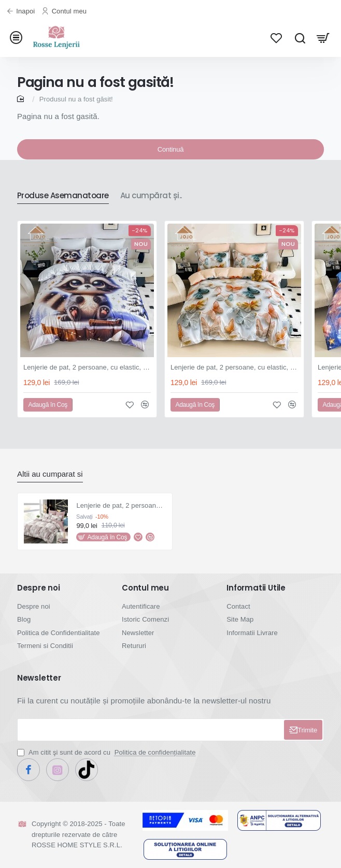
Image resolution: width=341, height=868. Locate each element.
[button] (48, 405)
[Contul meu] (65, 12)
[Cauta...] (300, 38)
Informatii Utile (256, 588)
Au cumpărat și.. (151, 196)
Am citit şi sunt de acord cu (108, 752)
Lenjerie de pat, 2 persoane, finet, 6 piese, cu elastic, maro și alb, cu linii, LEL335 (121, 505)
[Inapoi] (22, 12)
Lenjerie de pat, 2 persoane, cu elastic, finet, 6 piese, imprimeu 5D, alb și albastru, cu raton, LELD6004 (87, 367)
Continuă (170, 149)
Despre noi (39, 588)
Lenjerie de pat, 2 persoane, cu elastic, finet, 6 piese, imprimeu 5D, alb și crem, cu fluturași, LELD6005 (234, 367)
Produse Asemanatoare (63, 196)
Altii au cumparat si (50, 474)
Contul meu (145, 588)
